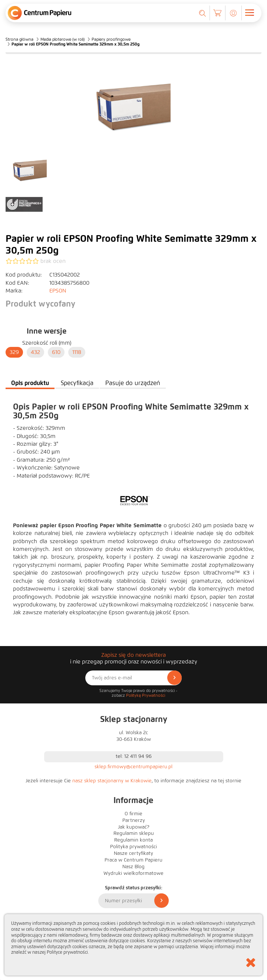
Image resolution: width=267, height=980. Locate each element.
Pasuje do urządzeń (133, 383)
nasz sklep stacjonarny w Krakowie (112, 781)
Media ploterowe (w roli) (62, 39)
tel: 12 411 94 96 (134, 756)
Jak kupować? (134, 827)
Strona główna (19, 39)
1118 (77, 352)
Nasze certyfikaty (133, 853)
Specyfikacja (77, 383)
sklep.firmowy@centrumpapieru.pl (133, 767)
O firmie (133, 814)
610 (56, 352)
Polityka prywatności (133, 847)
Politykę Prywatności (146, 695)
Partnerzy (134, 820)
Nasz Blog (133, 867)
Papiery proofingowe (111, 39)
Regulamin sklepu (134, 833)
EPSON (58, 291)
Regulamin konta (133, 840)
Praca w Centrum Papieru (133, 860)
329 (14, 352)
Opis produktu (30, 383)
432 (35, 352)
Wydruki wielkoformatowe (133, 873)
